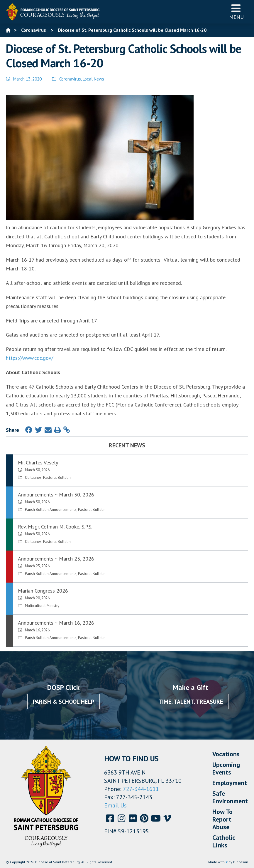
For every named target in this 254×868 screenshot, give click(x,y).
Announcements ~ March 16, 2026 (56, 623)
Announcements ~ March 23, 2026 (56, 559)
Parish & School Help (63, 702)
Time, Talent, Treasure (191, 702)
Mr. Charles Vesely (38, 463)
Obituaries (33, 478)
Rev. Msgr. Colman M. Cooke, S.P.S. (55, 527)
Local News (93, 79)
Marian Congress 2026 (43, 591)
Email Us (115, 805)
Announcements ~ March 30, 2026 (56, 495)
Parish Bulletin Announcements (51, 510)
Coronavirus (70, 79)
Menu (236, 12)
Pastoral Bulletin (57, 478)
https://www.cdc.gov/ (29, 358)
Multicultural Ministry (42, 606)
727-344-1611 (141, 789)
